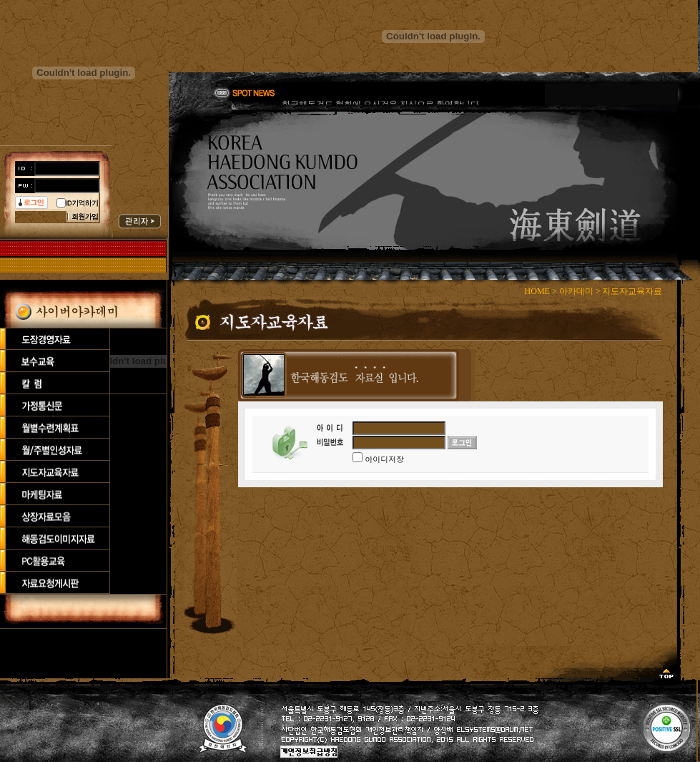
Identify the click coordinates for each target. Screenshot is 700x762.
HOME (537, 291)
